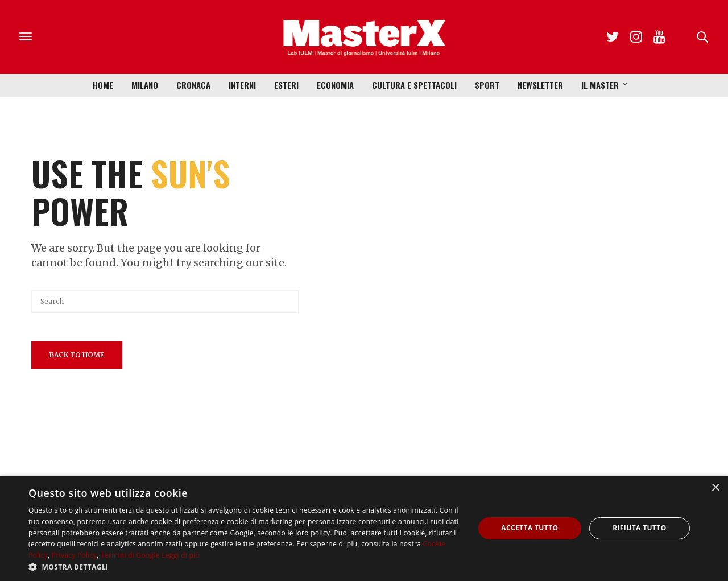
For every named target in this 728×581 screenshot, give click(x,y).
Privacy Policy (74, 555)
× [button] (715, 488)
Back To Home (77, 355)
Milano (145, 85)
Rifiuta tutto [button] (640, 528)
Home (103, 85)
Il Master (600, 85)
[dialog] (364, 528)
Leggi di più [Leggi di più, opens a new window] (181, 555)
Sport (487, 85)
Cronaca (193, 85)
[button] (245, 567)
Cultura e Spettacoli (414, 85)
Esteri (286, 85)
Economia (335, 85)
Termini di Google (130, 555)
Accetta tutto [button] (530, 528)
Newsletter (540, 85)
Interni (242, 85)
